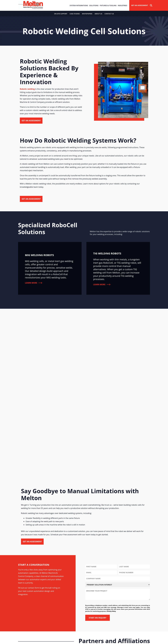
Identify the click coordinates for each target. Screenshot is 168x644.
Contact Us (109, 14)
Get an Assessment (31, 121)
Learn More (34, 283)
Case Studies (75, 14)
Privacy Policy (111, 611)
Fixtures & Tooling (108, 6)
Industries (122, 6)
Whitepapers (87, 14)
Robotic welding (27, 89)
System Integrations (79, 6)
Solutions (94, 6)
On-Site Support (61, 14)
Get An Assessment (140, 5)
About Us (98, 14)
